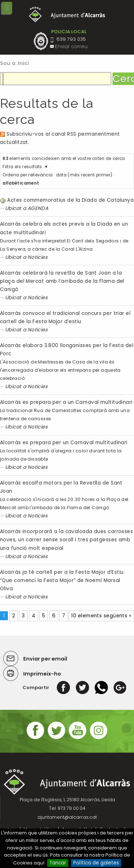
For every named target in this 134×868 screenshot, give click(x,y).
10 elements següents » (101, 616)
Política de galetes (96, 863)
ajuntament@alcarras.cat (67, 817)
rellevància (40, 175)
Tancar (58, 863)
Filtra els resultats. (23, 167)
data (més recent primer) (84, 175)
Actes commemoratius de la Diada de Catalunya (70, 200)
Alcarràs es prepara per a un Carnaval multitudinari (66, 402)
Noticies (38, 257)
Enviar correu (71, 47)
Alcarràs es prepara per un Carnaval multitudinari (64, 443)
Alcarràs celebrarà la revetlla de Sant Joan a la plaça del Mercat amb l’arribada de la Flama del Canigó (62, 281)
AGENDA (38, 208)
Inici (24, 63)
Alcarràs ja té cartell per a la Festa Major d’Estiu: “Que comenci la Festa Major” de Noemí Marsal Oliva (62, 580)
